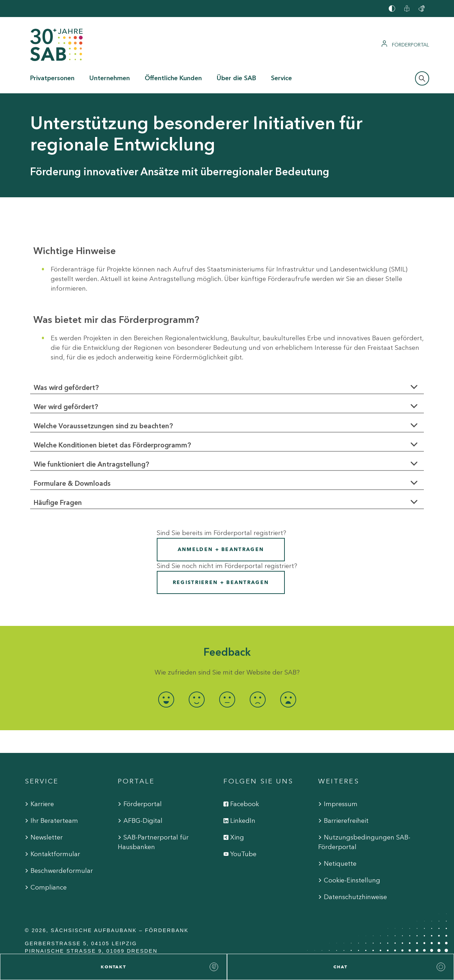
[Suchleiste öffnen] (422, 78)
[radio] (166, 700)
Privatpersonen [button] (52, 78)
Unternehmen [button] (110, 78)
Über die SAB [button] (236, 78)
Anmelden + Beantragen (221, 549)
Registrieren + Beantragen (221, 582)
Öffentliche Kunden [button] (173, 78)
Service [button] (281, 78)
